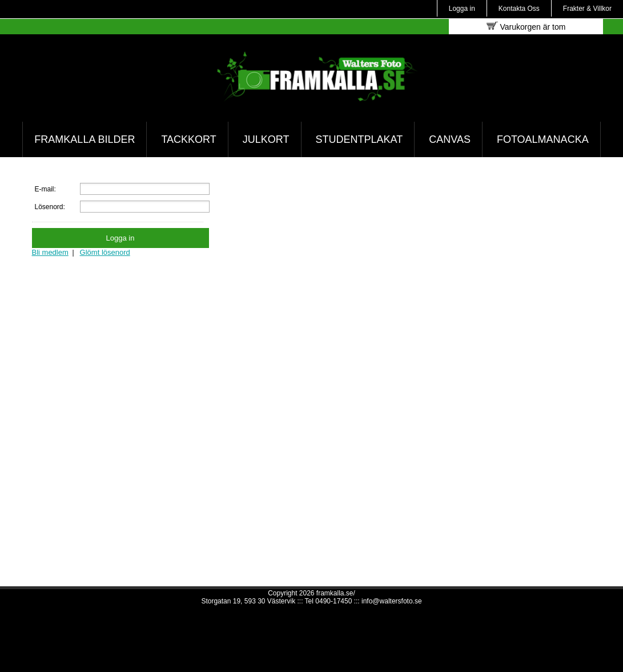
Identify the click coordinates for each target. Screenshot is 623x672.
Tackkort (188, 139)
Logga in (462, 9)
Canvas (450, 139)
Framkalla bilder (85, 139)
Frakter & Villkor (587, 9)
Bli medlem (50, 252)
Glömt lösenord (105, 252)
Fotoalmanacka (543, 139)
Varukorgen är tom (526, 27)
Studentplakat (359, 139)
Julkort (266, 139)
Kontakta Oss (519, 9)
